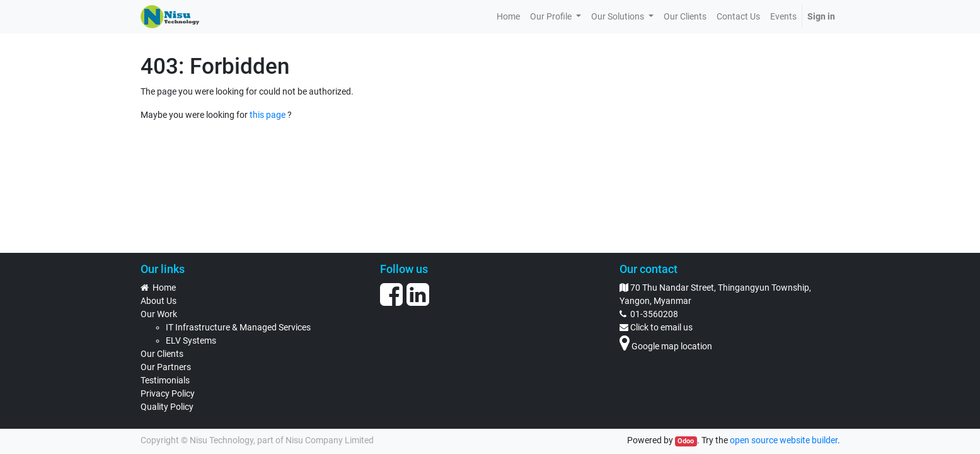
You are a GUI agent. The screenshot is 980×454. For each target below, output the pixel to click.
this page (268, 115)
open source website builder (784, 440)
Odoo (686, 441)
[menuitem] (508, 17)
